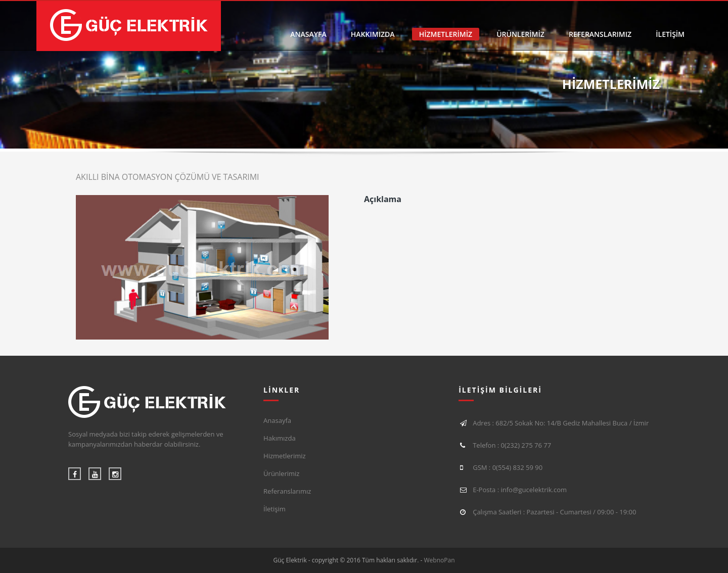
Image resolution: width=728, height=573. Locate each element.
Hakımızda (280, 438)
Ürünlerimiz (281, 473)
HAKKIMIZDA (373, 34)
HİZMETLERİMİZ (446, 34)
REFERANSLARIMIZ (600, 34)
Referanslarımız (287, 491)
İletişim (275, 509)
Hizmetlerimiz (285, 456)
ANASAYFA (308, 34)
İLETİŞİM (670, 34)
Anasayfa (277, 420)
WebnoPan (440, 560)
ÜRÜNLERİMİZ (520, 34)
